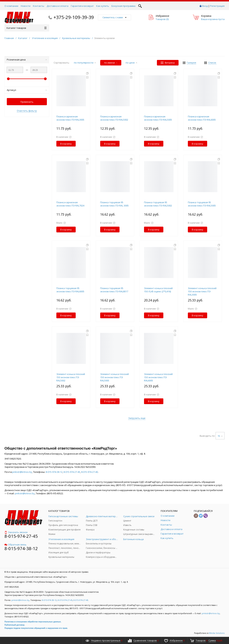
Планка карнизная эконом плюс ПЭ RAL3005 (70, 118)
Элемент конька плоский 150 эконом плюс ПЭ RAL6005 (158, 377)
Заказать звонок (16, 532)
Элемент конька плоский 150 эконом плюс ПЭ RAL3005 (202, 291)
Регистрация (217, 6)
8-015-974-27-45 (72, 472)
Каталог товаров (27, 28)
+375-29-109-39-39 (74, 17)
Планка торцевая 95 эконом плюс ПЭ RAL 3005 (114, 204)
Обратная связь (15, 545)
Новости (26, 6)
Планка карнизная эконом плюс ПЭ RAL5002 (114, 118)
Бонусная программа (123, 6)
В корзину (66, 144)
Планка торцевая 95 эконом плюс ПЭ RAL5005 (202, 204)
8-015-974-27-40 (90, 472)
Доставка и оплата (58, 6)
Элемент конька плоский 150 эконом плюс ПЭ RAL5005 (114, 377)
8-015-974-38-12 (54, 472)
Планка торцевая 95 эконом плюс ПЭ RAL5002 (158, 204)
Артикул (27, 90)
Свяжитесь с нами (114, 17)
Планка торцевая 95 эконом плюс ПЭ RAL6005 (70, 290)
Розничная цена (27, 60)
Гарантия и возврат (82, 6)
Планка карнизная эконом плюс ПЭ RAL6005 (202, 118)
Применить (27, 102)
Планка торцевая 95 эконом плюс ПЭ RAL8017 (114, 290)
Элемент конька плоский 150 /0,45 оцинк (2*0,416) (158, 290)
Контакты (39, 6)
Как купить (103, 6)
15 (220, 436)
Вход (205, 6)
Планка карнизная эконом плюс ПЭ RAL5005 (158, 118)
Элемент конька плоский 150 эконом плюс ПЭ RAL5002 (71, 377)
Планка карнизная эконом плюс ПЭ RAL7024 (70, 204)
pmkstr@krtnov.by (22, 472)
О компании (11, 6)
